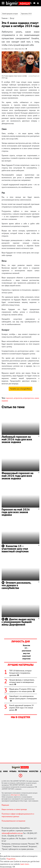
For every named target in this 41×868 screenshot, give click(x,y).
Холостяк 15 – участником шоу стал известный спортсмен (15, 549)
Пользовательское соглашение (13, 821)
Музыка (13, 771)
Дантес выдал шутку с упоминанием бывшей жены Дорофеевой (18, 622)
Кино (5, 771)
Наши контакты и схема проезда (14, 809)
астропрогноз (28, 398)
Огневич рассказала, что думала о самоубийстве (16, 585)
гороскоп (9, 398)
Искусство (34, 771)
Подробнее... (11, 859)
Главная (5, 18)
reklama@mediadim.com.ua (12, 833)
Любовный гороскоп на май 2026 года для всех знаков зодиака (17, 439)
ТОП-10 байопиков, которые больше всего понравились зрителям (20, 673)
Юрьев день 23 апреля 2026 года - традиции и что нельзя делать (23, 690)
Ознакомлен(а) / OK (8, 867)
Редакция (5, 805)
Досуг (12, 18)
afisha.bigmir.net (15, 795)
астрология (18, 398)
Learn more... (25, 864)
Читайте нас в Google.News (20, 389)
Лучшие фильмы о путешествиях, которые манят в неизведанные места (22, 682)
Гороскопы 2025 (27, 14)
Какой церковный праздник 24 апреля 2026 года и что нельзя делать (21, 708)
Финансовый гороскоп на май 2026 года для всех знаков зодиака (17, 476)
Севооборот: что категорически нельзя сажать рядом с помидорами (23, 698)
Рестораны (23, 771)
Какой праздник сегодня (10, 14)
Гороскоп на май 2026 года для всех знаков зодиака (16, 512)
